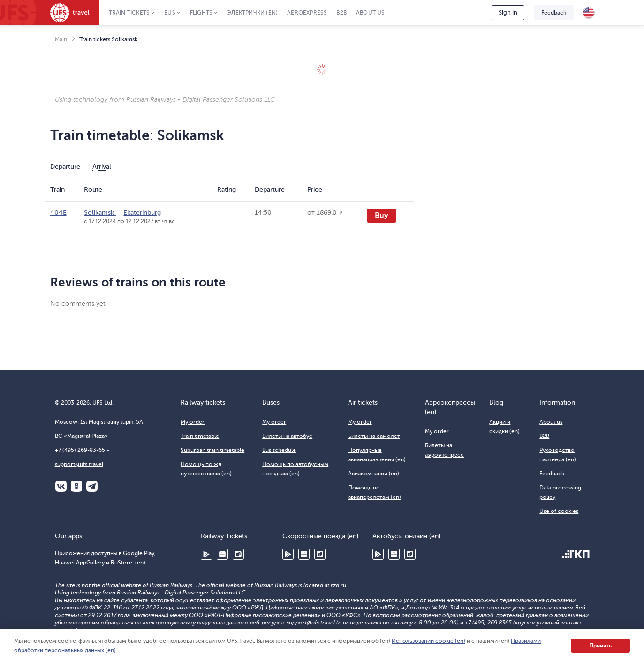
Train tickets (129, 13)
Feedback (554, 13)
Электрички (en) (252, 13)
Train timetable (200, 436)
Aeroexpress (307, 13)
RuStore (238, 554)
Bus (170, 13)
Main (61, 39)
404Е (58, 213)
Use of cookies (559, 511)
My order (193, 422)
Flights (201, 13)
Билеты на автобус (287, 436)
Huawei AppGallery (222, 554)
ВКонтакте (61, 486)
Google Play (206, 554)
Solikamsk (100, 213)
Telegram (92, 486)
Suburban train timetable (212, 450)
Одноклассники (76, 486)
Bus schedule (279, 450)
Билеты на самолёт (374, 436)
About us (371, 13)
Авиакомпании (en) (374, 474)
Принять (600, 646)
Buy (382, 216)
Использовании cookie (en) (428, 641)
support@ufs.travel (79, 464)
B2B (341, 13)
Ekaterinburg (142, 213)
